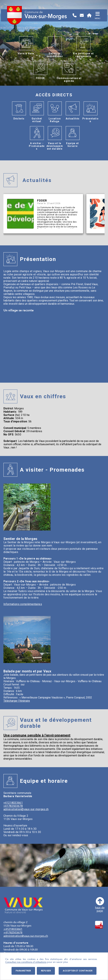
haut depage (100, 905)
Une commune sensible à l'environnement (37, 735)
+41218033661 (13, 803)
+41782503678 (13, 806)
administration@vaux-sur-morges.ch (26, 809)
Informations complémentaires (23, 604)
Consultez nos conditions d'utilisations (26, 962)
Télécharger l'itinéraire (17, 701)
